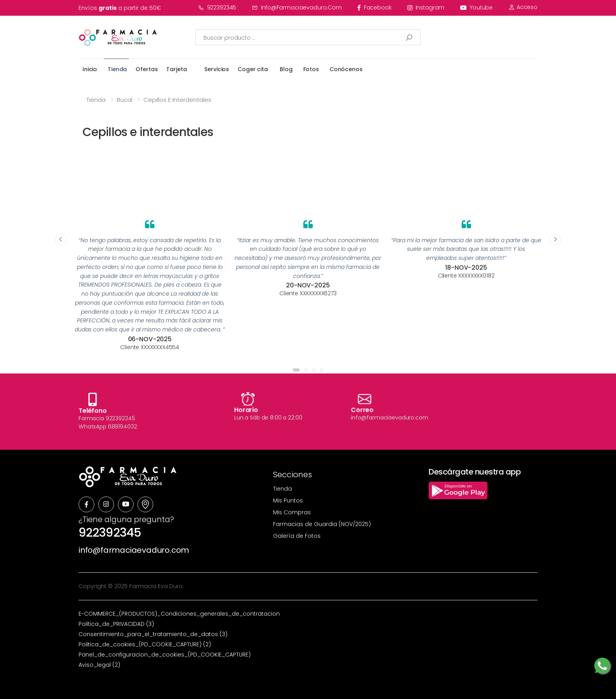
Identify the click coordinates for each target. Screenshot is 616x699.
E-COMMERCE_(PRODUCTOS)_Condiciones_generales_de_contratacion (179, 614)
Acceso (523, 7)
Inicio (90, 69)
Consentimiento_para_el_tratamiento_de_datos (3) (153, 634)
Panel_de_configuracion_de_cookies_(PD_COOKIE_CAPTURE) (165, 655)
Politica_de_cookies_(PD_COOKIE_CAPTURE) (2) (145, 644)
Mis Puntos (288, 500)
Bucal (125, 100)
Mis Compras (292, 512)
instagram (426, 7)
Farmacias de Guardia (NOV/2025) (322, 524)
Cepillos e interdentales (177, 100)
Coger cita (253, 69)
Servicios (217, 69)
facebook (375, 7)
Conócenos (346, 69)
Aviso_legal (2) (99, 665)
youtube (476, 7)
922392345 (217, 7)
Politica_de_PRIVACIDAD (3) (116, 624)
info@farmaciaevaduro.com (297, 7)
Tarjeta (176, 69)
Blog (286, 69)
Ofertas (147, 69)
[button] (296, 370)
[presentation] (61, 239)
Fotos (311, 69)
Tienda (117, 69)
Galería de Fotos (297, 536)
